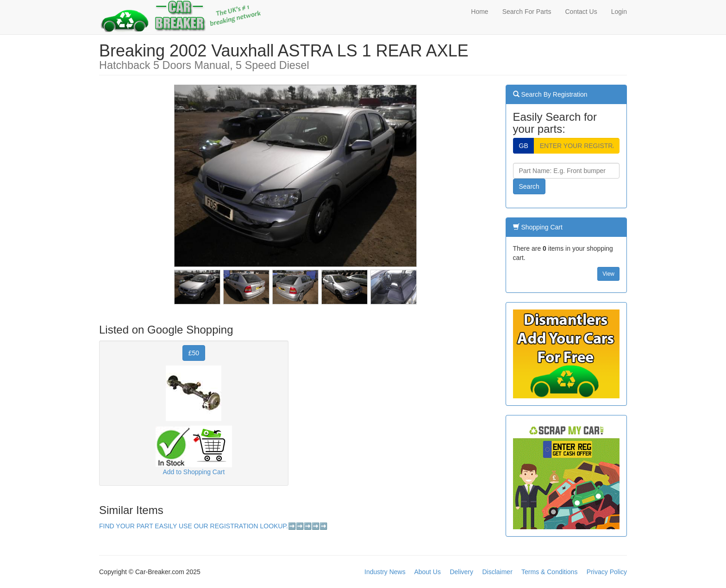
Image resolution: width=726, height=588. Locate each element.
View (608, 274)
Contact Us (581, 12)
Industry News (385, 572)
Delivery (461, 572)
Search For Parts (527, 12)
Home (479, 12)
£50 (194, 353)
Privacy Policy (607, 572)
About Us (427, 572)
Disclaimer (497, 572)
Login (619, 12)
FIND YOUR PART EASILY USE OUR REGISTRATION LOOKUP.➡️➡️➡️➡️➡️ (213, 526)
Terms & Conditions (549, 572)
